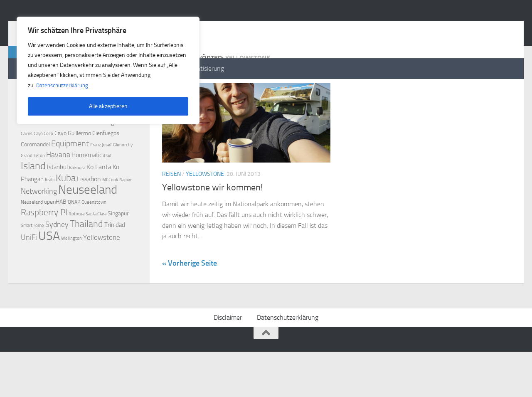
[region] (108, 70)
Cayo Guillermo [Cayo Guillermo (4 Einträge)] (73, 166)
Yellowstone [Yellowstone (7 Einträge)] (102, 271)
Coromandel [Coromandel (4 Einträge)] (35, 178)
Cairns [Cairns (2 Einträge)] (27, 167)
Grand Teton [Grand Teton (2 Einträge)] (33, 189)
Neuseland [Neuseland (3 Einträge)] (32, 235)
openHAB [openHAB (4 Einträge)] (55, 235)
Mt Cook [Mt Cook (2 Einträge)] (110, 213)
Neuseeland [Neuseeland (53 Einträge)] (88, 223)
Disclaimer (228, 363)
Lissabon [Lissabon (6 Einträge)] (89, 212)
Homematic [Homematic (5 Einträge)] (87, 188)
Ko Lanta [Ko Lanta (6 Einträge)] (99, 200)
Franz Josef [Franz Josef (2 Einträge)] (101, 178)
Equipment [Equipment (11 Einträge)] (70, 177)
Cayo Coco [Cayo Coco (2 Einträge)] (43, 167)
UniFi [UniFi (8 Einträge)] (29, 271)
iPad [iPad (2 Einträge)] (107, 189)
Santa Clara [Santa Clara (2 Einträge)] (96, 247)
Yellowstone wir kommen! (212, 221)
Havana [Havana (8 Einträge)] (58, 188)
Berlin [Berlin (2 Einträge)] (131, 156)
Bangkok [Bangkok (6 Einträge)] (112, 155)
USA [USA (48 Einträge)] (49, 269)
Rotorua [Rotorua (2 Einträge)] (76, 247)
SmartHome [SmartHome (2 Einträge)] (32, 259)
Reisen (171, 207)
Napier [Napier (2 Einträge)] (126, 213)
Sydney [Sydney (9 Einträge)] (57, 258)
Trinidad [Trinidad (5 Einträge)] (115, 258)
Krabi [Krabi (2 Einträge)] (50, 213)
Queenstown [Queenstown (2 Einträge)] (94, 235)
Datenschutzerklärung (63, 85)
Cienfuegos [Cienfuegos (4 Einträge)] (106, 166)
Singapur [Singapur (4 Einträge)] (118, 247)
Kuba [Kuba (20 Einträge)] (66, 211)
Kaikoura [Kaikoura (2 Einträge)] (77, 201)
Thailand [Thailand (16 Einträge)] (86, 257)
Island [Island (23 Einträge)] (33, 199)
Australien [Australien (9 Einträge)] (57, 155)
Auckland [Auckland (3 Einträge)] (30, 156)
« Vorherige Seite (190, 296)
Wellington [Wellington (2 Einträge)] (71, 272)
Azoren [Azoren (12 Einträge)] (86, 155)
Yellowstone (205, 207)
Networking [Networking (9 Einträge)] (39, 224)
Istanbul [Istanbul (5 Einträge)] (57, 200)
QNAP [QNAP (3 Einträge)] (74, 235)
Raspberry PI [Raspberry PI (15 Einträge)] (44, 245)
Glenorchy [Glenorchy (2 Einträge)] (123, 178)
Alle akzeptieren (108, 106)
